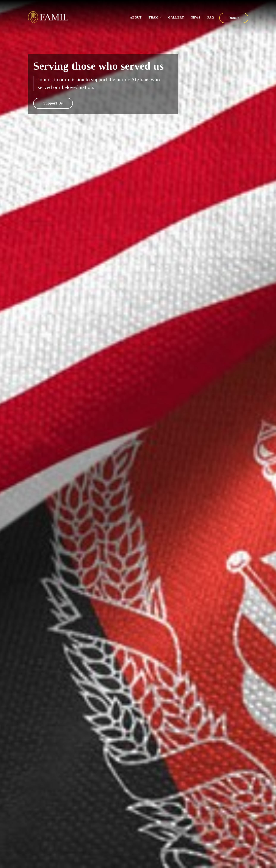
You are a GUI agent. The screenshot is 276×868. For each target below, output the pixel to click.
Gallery (176, 17)
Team (154, 17)
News (196, 17)
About (136, 17)
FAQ (211, 17)
